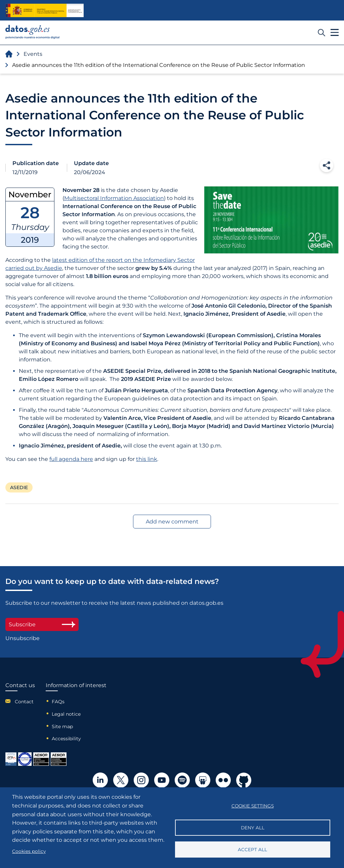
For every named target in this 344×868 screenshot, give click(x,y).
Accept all (252, 850)
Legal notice (66, 714)
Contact (24, 702)
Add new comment (172, 522)
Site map (62, 726)
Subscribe (42, 624)
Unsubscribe (23, 638)
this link (147, 459)
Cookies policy (29, 851)
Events (33, 54)
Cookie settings (253, 806)
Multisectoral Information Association (114, 198)
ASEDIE (19, 487)
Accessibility (66, 739)
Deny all (253, 828)
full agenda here (71, 459)
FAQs (58, 702)
